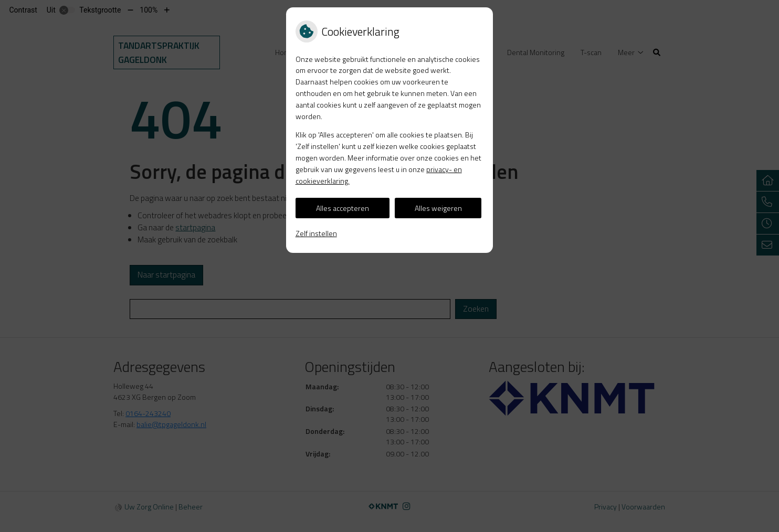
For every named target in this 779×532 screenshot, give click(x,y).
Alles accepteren (343, 208)
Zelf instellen (316, 233)
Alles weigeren (438, 208)
